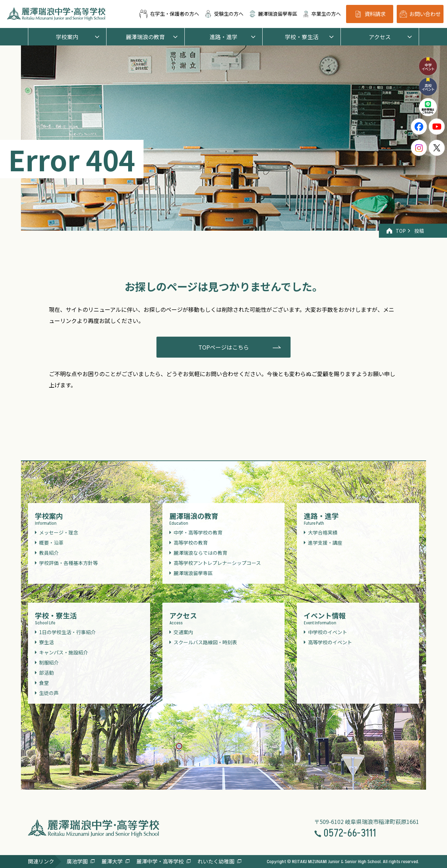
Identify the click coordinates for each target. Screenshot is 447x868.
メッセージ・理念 (59, 532)
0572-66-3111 (345, 834)
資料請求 (370, 14)
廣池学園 (77, 861)
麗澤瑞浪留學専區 (273, 14)
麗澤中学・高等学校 (160, 861)
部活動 (46, 673)
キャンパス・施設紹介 (64, 652)
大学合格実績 (323, 532)
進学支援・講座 (325, 543)
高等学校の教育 (191, 543)
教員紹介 (49, 553)
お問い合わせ (420, 14)
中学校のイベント (328, 632)
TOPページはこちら (224, 347)
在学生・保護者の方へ (169, 14)
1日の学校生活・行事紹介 (67, 632)
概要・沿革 (51, 543)
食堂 (44, 683)
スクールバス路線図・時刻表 (205, 642)
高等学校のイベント (330, 642)
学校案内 (67, 37)
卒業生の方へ (322, 14)
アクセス (380, 37)
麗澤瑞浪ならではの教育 (200, 553)
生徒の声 (49, 693)
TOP (396, 231)
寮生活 (46, 642)
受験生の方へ (224, 14)
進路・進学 (223, 37)
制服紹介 (49, 662)
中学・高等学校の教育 (198, 532)
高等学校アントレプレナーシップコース (217, 563)
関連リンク (41, 861)
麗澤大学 (112, 861)
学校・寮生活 (302, 37)
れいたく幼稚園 (216, 861)
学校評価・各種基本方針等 (68, 563)
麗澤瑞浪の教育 (145, 37)
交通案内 (183, 632)
